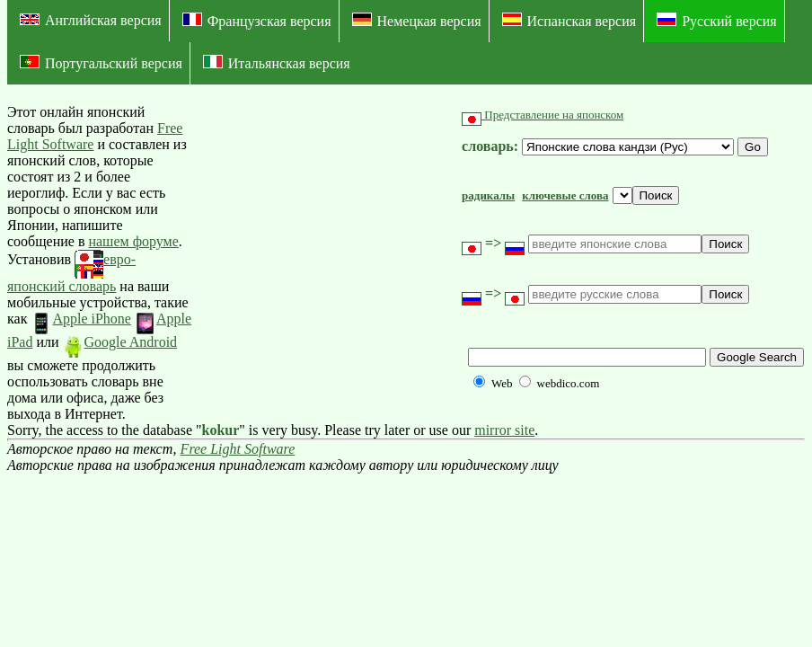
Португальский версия (101, 63)
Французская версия (257, 21)
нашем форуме (133, 241)
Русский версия (717, 21)
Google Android (120, 342)
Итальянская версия (277, 63)
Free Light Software (238, 449)
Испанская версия (569, 21)
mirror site (504, 430)
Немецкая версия (417, 21)
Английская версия (91, 20)
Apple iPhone (81, 319)
